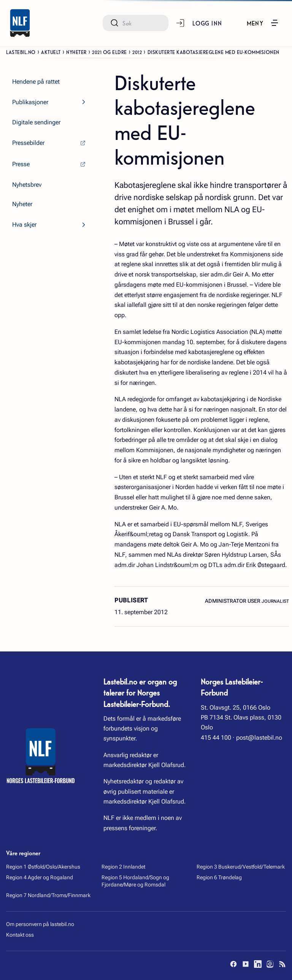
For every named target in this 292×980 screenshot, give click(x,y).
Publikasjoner (30, 102)
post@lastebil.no (259, 738)
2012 (137, 52)
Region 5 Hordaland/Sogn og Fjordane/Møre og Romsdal (135, 881)
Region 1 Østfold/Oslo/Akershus (43, 867)
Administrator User (233, 601)
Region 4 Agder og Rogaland (40, 877)
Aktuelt (51, 52)
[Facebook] (233, 964)
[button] (263, 23)
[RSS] (282, 964)
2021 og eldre (109, 52)
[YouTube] (246, 964)
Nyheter (76, 52)
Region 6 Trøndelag (219, 877)
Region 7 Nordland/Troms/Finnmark (48, 895)
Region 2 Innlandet (123, 867)
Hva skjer (24, 225)
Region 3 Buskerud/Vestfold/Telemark (241, 867)
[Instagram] (270, 964)
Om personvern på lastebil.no (40, 924)
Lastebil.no (21, 52)
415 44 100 (216, 738)
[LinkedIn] (258, 964)
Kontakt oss (20, 935)
